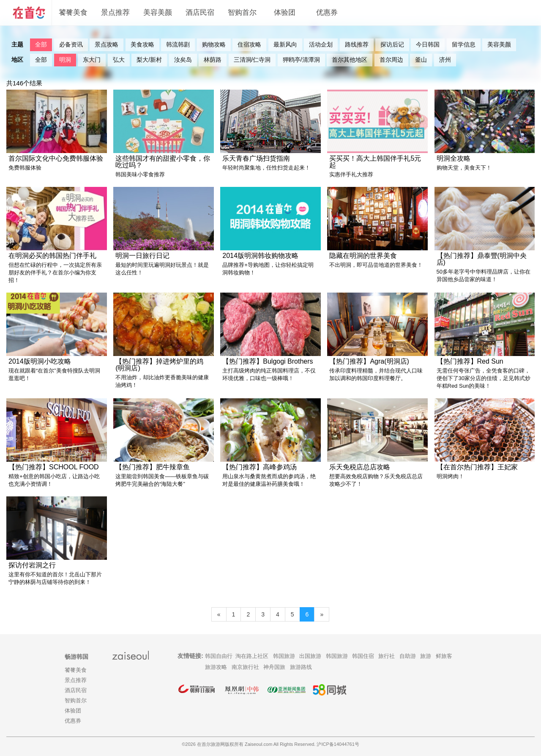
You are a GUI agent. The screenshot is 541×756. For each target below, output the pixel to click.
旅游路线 (301, 667)
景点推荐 (115, 12)
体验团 (285, 12)
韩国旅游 (284, 656)
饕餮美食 (73, 12)
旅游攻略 (216, 667)
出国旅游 (310, 656)
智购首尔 (242, 12)
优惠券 (327, 12)
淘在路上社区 (252, 656)
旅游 (426, 656)
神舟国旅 (274, 667)
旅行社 (387, 656)
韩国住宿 (363, 656)
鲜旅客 (444, 656)
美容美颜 (158, 12)
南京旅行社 (245, 667)
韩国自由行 (219, 656)
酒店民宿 (200, 12)
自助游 (408, 656)
